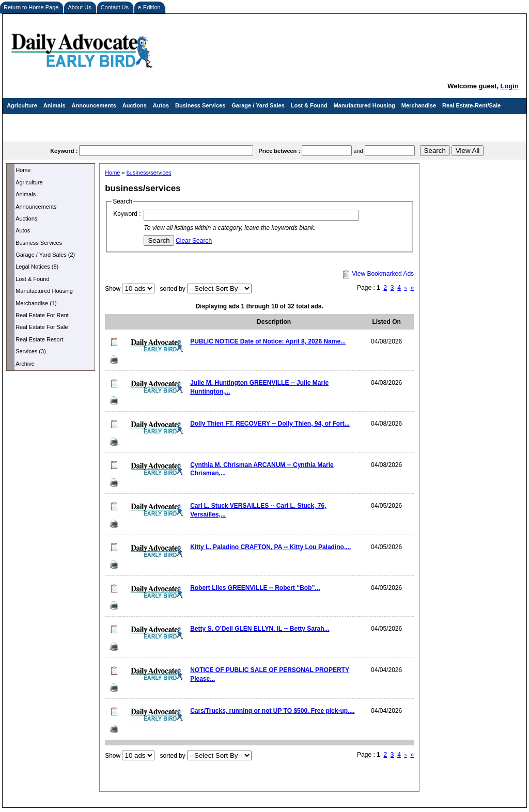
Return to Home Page (31, 7)
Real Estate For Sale (42, 327)
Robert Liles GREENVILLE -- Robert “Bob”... (255, 588)
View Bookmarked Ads (378, 274)
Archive (25, 364)
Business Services (200, 105)
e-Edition (149, 7)
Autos (161, 105)
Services (18, 122)
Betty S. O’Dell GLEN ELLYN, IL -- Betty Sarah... (260, 629)
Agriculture (22, 105)
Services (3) (31, 351)
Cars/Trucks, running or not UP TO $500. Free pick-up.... (272, 711)
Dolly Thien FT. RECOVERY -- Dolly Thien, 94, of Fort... (270, 424)
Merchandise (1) (36, 303)
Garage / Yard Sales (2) (45, 255)
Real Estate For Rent (42, 315)
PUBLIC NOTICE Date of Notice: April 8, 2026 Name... (268, 341)
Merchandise (419, 105)
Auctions (135, 105)
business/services (149, 173)
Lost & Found (309, 105)
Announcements (94, 105)
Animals (55, 105)
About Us (79, 7)
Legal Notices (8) (37, 267)
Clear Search (194, 241)
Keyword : (127, 214)
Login (509, 86)
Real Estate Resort (39, 339)
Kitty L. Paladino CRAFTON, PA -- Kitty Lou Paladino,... (270, 547)
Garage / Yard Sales (258, 105)
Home (23, 170)
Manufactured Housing (364, 105)
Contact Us (115, 7)
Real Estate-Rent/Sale (471, 105)
